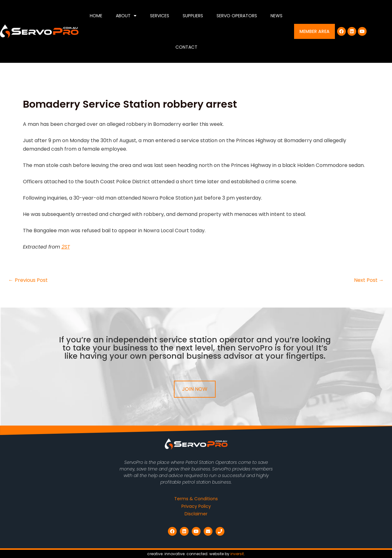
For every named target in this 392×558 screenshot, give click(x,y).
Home (96, 16)
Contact (186, 47)
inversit (237, 554)
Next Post (369, 280)
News (277, 16)
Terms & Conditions (196, 499)
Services (160, 16)
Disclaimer (196, 514)
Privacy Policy (196, 506)
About (126, 16)
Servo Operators (237, 16)
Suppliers (193, 16)
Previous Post (28, 280)
